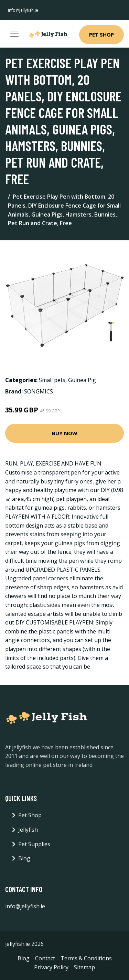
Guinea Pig (82, 380)
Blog (24, 858)
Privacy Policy (51, 967)
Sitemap (84, 967)
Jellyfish (28, 830)
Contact (45, 958)
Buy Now (65, 433)
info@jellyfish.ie (23, 10)
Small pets (52, 380)
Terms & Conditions (86, 958)
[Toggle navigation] (14, 34)
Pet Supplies (34, 844)
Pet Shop (101, 34)
